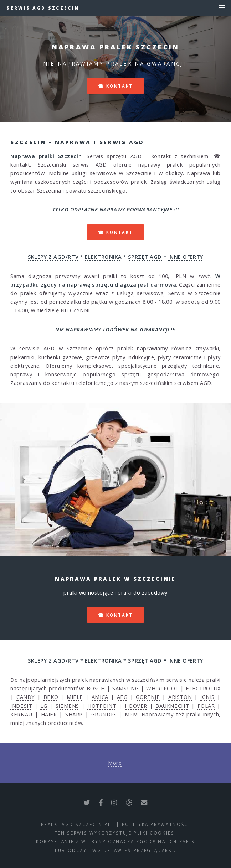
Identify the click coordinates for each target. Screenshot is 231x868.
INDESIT (21, 706)
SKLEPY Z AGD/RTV (53, 257)
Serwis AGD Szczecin (43, 8)
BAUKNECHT (172, 706)
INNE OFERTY (186, 257)
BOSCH (96, 688)
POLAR (206, 706)
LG (44, 706)
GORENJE (148, 697)
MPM (131, 714)
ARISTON (180, 697)
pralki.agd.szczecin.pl (76, 824)
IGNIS (207, 697)
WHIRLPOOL (162, 688)
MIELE (75, 697)
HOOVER (136, 706)
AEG (122, 697)
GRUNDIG (104, 714)
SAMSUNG (125, 688)
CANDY (26, 697)
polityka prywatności (156, 824)
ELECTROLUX (203, 688)
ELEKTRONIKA (103, 257)
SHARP (74, 714)
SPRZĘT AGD (145, 257)
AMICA (100, 697)
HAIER (49, 714)
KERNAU (21, 714)
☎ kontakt (115, 86)
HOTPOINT (102, 706)
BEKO (51, 697)
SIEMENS (67, 706)
